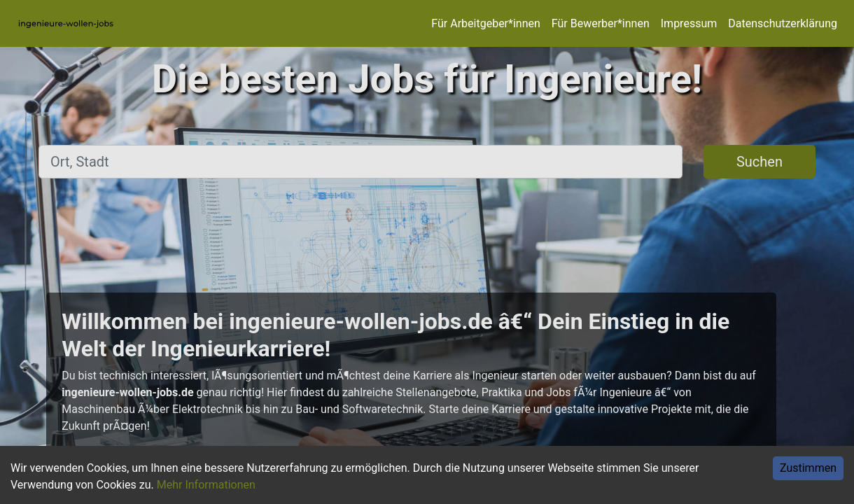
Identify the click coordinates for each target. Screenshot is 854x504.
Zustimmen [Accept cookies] (808, 468)
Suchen (759, 162)
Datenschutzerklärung (783, 23)
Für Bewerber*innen (601, 23)
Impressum (689, 23)
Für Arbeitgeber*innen (485, 23)
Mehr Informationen (206, 485)
